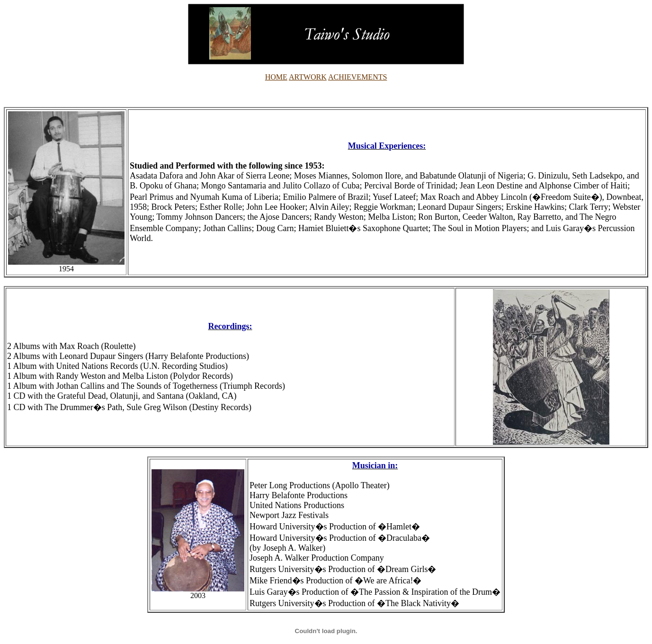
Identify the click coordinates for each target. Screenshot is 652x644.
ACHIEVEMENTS (357, 77)
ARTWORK (308, 77)
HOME (276, 77)
